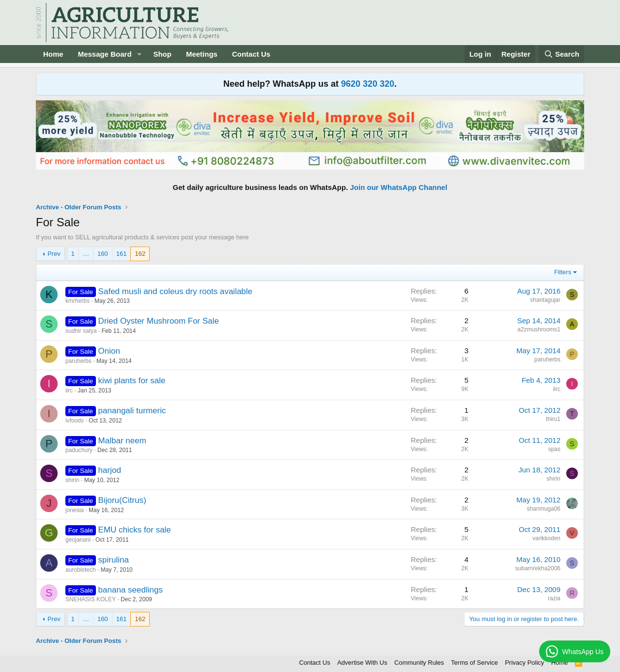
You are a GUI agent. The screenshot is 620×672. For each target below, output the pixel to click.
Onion (109, 351)
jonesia (75, 510)
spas (554, 449)
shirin (72, 480)
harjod (110, 470)
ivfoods (75, 421)
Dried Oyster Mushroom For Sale (159, 321)
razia (554, 598)
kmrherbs (77, 301)
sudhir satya (81, 331)
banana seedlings (131, 590)
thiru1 (553, 419)
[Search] (561, 54)
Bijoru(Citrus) (122, 500)
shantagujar (545, 300)
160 (103, 254)
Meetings (202, 54)
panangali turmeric (132, 411)
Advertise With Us (362, 663)
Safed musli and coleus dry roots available (175, 291)
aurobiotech (81, 570)
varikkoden (546, 538)
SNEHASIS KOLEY (91, 599)
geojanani (78, 540)
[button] (139, 54)
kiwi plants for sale (132, 381)
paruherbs (78, 361)
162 (140, 254)
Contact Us (251, 54)
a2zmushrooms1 (539, 329)
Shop (162, 54)
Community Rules (419, 663)
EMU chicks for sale (135, 530)
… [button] (86, 254)
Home (53, 54)
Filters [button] (563, 272)
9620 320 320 (368, 84)
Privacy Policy (524, 663)
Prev (54, 254)
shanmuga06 (544, 509)
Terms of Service (474, 663)
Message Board (105, 54)
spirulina (114, 560)
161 (122, 254)
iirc (69, 391)
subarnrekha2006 (538, 568)
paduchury (79, 450)
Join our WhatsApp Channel (399, 187)
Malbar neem (122, 441)
